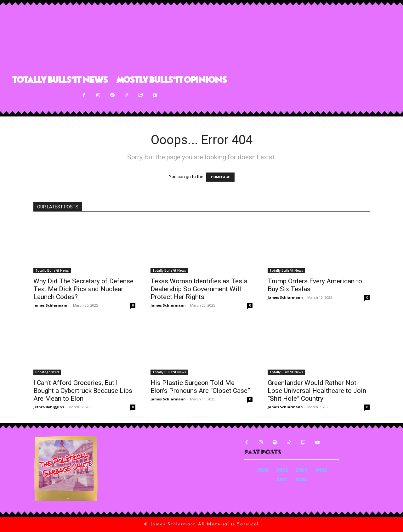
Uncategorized (47, 372)
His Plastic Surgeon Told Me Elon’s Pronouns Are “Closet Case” (200, 387)
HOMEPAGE (220, 177)
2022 (321, 471)
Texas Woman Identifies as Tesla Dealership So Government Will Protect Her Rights (199, 289)
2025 (263, 471)
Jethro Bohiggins (49, 407)
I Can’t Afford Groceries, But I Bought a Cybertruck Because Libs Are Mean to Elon (83, 391)
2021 (282, 480)
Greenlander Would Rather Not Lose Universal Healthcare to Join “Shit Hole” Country (317, 391)
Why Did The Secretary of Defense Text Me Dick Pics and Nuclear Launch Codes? (83, 289)
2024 (282, 471)
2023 (302, 471)
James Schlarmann (51, 305)
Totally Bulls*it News (52, 270)
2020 (301, 480)
